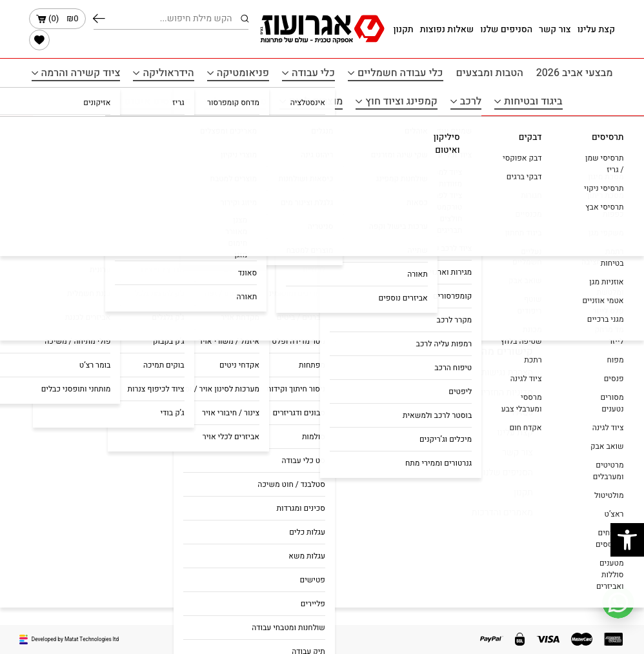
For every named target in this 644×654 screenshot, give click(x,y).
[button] (627, 540)
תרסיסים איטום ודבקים (141, 101)
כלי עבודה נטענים (278, 426)
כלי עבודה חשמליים (400, 73)
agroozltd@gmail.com (79, 392)
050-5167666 (96, 372)
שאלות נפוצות (447, 29)
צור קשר (555, 29)
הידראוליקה (168, 73)
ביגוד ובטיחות (533, 101)
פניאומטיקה (243, 73)
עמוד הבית (595, 132)
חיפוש (99, 19)
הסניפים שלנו (506, 29)
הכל (322, 199)
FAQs (523, 412)
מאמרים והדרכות (502, 512)
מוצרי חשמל (240, 101)
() (57, 19)
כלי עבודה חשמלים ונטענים (260, 392)
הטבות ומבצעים (490, 73)
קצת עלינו (596, 29)
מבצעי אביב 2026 (575, 73)
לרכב (471, 101)
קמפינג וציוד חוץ (401, 101)
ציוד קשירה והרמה (81, 73)
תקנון (403, 29)
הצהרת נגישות (507, 372)
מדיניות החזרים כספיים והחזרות (476, 392)
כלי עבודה (313, 73)
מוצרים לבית (316, 101)
